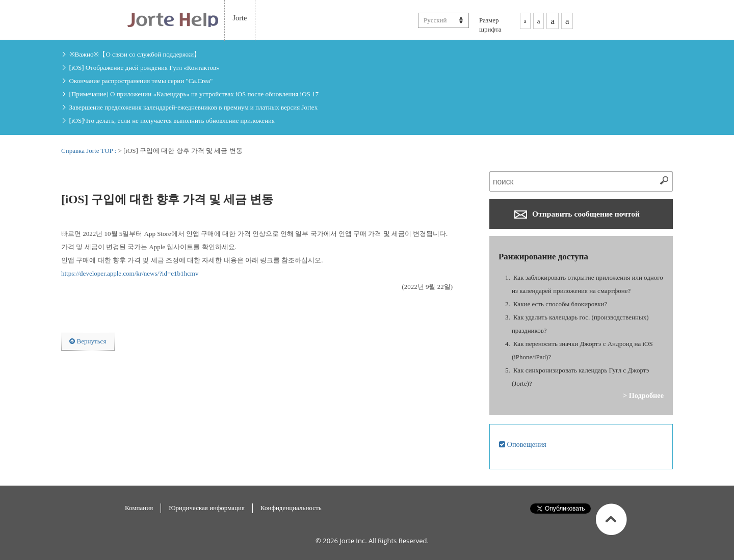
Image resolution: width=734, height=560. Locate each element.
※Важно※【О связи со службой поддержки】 (135, 54)
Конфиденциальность (291, 508)
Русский (435, 20)
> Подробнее (643, 395)
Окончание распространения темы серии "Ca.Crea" (141, 81)
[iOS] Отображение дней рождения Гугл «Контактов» (145, 68)
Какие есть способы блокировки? (560, 304)
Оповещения (523, 444)
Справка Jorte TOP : (89, 151)
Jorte (240, 18)
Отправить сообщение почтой (577, 214)
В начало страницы (611, 519)
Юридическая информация (207, 508)
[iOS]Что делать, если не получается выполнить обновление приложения (172, 121)
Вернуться (88, 341)
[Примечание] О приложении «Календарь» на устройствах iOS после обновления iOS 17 (194, 94)
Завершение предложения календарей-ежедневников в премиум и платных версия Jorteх (194, 107)
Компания (139, 508)
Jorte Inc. (353, 541)
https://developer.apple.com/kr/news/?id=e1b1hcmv (130, 273)
